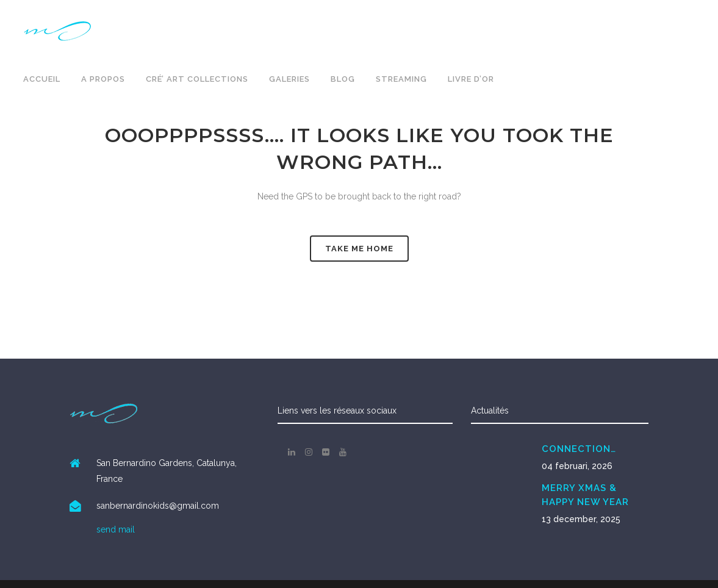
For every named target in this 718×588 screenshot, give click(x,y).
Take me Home (359, 249)
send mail (116, 529)
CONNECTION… (579, 449)
